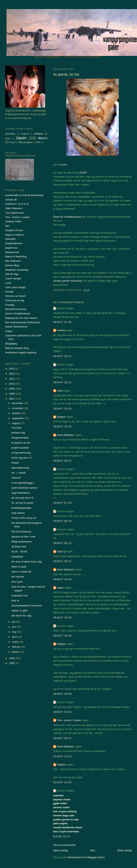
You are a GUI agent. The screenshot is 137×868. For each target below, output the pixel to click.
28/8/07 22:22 (62, 409)
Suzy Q (61, 551)
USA (38, 142)
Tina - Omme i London (18, 217)
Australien (10, 134)
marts (16, 642)
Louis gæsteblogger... (23, 483)
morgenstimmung (21, 453)
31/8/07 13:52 (62, 782)
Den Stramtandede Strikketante (23, 322)
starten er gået (19, 611)
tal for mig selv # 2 (21, 458)
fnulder (15, 463)
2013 (12, 369)
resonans (16, 428)
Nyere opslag (61, 850)
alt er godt (17, 582)
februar (16, 647)
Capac (9, 331)
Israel (8, 138)
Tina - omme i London (69, 720)
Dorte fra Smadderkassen (67, 217)
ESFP (83, 173)
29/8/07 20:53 (62, 712)
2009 (12, 389)
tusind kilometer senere (24, 488)
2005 (12, 663)
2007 (12, 399)
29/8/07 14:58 (62, 618)
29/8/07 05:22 (62, 461)
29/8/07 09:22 (62, 561)
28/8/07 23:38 (62, 426)
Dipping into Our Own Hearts (21, 318)
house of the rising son (24, 518)
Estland (38, 134)
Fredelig (10, 305)
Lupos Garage (13, 278)
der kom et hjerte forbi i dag (26, 562)
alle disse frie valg (21, 616)
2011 (12, 379)
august (16, 423)
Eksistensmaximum (16, 309)
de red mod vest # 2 (22, 498)
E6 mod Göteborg (21, 532)
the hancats (18, 577)
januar (16, 652)
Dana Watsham (66, 435)
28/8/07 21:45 (62, 322)
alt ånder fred (19, 547)
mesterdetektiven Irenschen (27, 606)
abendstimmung (20, 468)
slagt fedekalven (20, 493)
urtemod (16, 478)
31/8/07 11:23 (62, 756)
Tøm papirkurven (15, 213)
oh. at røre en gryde (22, 503)
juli (14, 622)
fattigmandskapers (21, 542)
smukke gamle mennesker (68, 281)
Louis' (8, 283)
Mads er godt (19, 567)
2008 (12, 394)
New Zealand (25, 142)
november (18, 408)
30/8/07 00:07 (62, 738)
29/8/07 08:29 (62, 521)
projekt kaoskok (20, 448)
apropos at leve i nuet (23, 537)
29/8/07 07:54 (62, 503)
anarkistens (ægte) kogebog (21, 352)
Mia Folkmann (13, 261)
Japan (21, 138)
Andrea (61, 330)
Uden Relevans (14, 208)
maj (14, 632)
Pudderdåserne (14, 243)
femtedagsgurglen (21, 508)
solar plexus (18, 513)
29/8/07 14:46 (62, 579)
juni (14, 627)
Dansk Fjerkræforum (17, 327)
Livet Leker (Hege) (15, 287)
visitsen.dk (11, 200)
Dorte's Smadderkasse (18, 314)
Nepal (12, 142)
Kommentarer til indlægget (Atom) (86, 857)
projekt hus (11, 248)
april (15, 637)
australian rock (19, 596)
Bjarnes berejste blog (17, 348)
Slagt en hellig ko (15, 235)
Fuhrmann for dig (15, 300)
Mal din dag (12, 274)
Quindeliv (10, 239)
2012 (12, 374)
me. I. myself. (19, 473)
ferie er (15, 601)
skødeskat (17, 557)
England (25, 134)
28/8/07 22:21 (62, 356)
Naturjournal (12, 252)
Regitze (61, 417)
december (18, 403)
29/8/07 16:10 (62, 636)
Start (92, 850)
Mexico (43, 138)
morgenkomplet (20, 438)
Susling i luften (13, 221)
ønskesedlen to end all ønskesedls (24, 195)
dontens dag (18, 433)
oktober (17, 413)
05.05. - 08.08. (19, 552)
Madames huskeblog (17, 270)
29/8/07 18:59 (62, 694)
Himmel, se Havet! (15, 296)
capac (60, 588)
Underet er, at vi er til (17, 204)
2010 (12, 384)
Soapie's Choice (14, 230)
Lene (60, 391)
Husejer (9, 292)
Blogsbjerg (11, 344)
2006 (12, 658)
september (18, 418)
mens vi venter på (21, 572)
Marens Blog (12, 265)
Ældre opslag (124, 850)
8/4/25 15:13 (62, 836)
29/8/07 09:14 (62, 543)
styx (7, 226)
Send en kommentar (64, 845)
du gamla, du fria (21, 443)
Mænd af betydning (16, 256)
